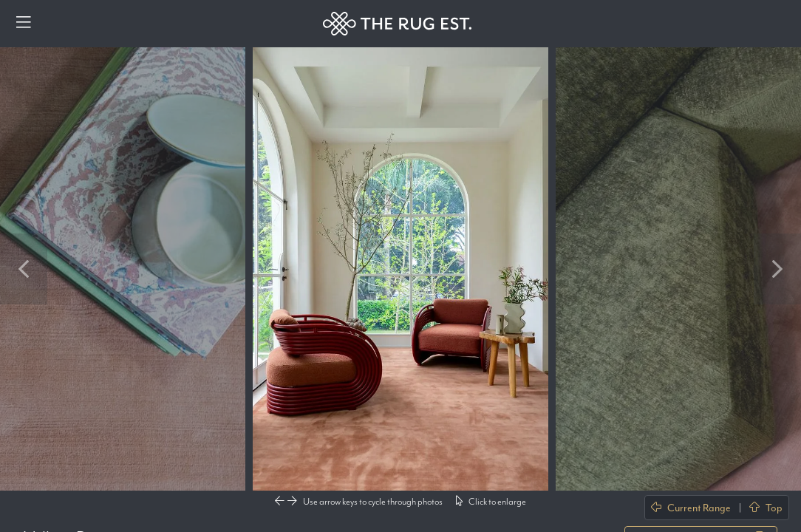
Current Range (691, 508)
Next (777, 269)
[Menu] (24, 24)
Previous (24, 269)
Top (766, 508)
